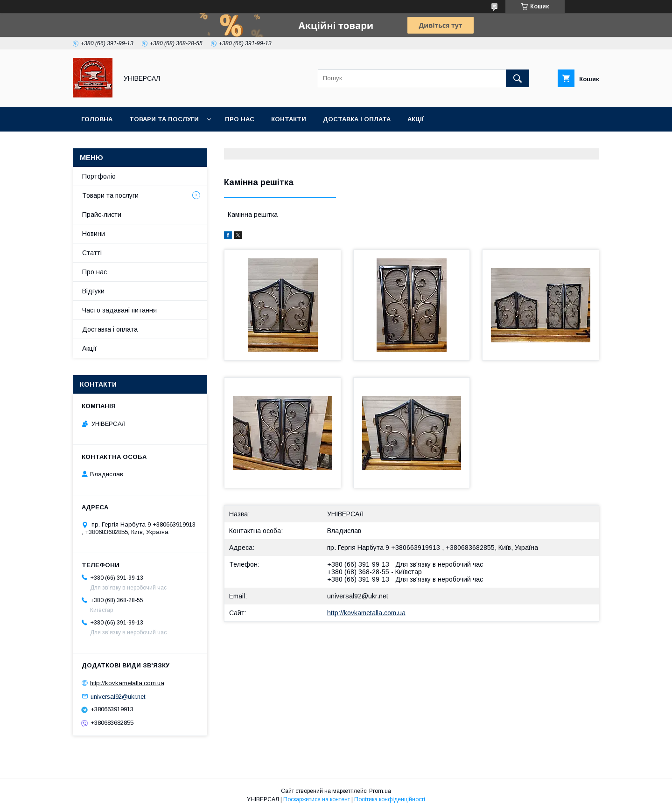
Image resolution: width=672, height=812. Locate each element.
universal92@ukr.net (358, 596)
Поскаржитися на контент (317, 799)
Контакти (289, 119)
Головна (97, 119)
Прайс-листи (102, 215)
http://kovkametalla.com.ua (366, 613)
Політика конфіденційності (390, 799)
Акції (416, 119)
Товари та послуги (164, 119)
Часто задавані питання (119, 310)
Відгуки (93, 291)
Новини (94, 234)
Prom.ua (380, 791)
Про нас (240, 119)
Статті (92, 253)
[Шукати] (518, 78)
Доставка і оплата (357, 119)
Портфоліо (99, 176)
